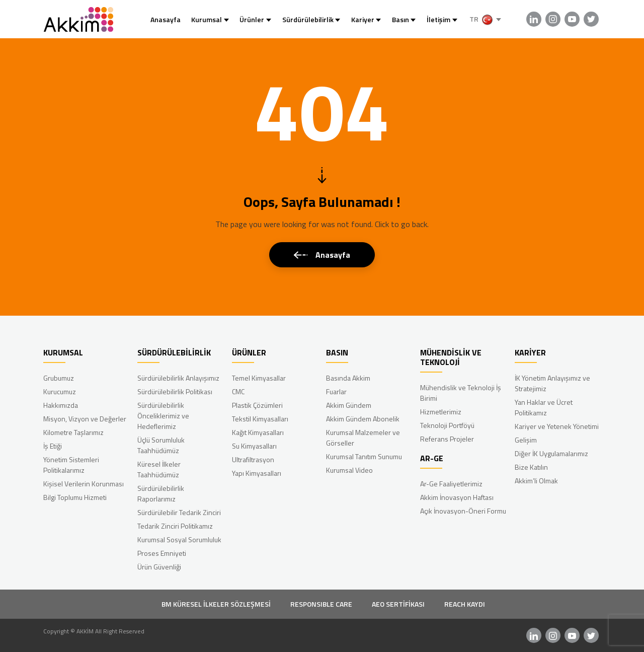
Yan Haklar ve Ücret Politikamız (544, 407)
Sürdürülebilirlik (308, 19)
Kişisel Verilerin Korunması (84, 484)
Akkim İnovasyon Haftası (457, 497)
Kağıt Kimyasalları (258, 432)
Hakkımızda (61, 405)
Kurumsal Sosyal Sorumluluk (179, 539)
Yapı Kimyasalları (257, 473)
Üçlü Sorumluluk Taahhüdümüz (161, 445)
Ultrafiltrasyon (253, 459)
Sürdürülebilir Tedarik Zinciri (179, 512)
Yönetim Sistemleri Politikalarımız (71, 465)
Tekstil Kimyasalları (260, 419)
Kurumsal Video (349, 470)
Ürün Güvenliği (159, 567)
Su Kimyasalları (254, 446)
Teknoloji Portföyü (447, 425)
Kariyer (363, 19)
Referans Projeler (447, 439)
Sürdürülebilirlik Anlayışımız (178, 378)
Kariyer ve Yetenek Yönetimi (557, 426)
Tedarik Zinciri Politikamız (175, 526)
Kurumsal (207, 19)
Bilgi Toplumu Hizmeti (75, 497)
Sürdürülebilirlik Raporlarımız (161, 493)
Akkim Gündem (349, 405)
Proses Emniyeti (162, 553)
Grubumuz (59, 378)
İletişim (438, 19)
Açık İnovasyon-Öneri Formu (463, 511)
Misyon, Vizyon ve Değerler (85, 419)
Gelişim (526, 440)
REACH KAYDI (465, 604)
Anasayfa (166, 19)
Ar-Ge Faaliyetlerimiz (451, 484)
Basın (400, 19)
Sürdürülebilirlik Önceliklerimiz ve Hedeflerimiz (163, 416)
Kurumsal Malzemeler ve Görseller (363, 438)
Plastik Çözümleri (257, 405)
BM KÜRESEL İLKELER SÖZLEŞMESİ (216, 604)
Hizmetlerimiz (441, 412)
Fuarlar (336, 391)
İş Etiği (53, 446)
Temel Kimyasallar (259, 378)
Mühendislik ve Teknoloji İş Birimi (461, 393)
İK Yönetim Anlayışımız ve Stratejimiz (552, 383)
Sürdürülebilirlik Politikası (175, 391)
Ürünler (252, 19)
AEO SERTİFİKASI (398, 604)
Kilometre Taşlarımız (73, 432)
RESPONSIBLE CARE (321, 604)
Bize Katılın (531, 467)
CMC (238, 391)
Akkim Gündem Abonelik (363, 419)
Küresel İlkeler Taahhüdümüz (159, 469)
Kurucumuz (60, 391)
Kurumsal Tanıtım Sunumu (364, 456)
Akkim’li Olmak (536, 481)
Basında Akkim (348, 378)
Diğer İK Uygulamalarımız (551, 453)
